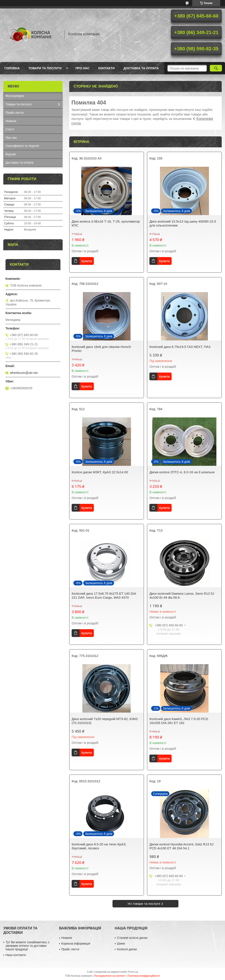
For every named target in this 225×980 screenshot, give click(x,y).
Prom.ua (133, 972)
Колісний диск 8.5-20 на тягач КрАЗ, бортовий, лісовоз (99, 846)
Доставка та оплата (141, 68)
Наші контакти (16, 955)
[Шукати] (216, 68)
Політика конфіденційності (144, 976)
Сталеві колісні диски (132, 938)
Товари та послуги (45, 68)
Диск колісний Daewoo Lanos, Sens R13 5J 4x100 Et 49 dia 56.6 (182, 595)
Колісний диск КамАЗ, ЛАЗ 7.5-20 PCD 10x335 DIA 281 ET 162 (179, 721)
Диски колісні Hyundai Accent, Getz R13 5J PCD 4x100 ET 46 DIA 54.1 (181, 846)
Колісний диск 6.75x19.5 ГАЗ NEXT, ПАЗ (180, 347)
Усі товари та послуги (144, 904)
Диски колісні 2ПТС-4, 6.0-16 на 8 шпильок (182, 472)
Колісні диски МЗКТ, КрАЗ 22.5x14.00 (100, 472)
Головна (12, 68)
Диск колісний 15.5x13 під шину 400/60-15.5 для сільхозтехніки (183, 223)
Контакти (106, 68)
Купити (87, 261)
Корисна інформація (76, 943)
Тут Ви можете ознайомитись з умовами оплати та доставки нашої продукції (27, 946)
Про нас (82, 68)
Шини (121, 943)
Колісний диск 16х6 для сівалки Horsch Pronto (101, 349)
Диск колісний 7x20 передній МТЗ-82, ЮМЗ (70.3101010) (105, 721)
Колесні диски (127, 949)
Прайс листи (70, 949)
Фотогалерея (15, 96)
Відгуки (11, 154)
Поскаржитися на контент (110, 976)
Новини (11, 121)
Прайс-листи (15, 113)
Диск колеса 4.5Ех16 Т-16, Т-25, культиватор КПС (106, 223)
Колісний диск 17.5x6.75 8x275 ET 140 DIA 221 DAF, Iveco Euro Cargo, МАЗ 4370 (104, 595)
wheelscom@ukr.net (24, 373)
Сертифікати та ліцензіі (22, 146)
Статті (10, 129)
